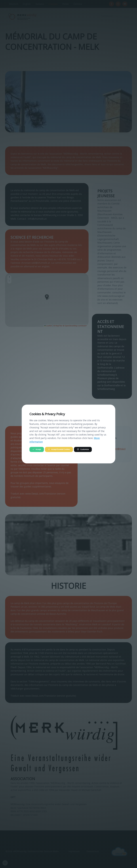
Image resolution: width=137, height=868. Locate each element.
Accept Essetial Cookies (59, 449)
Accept (37, 449)
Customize (83, 449)
